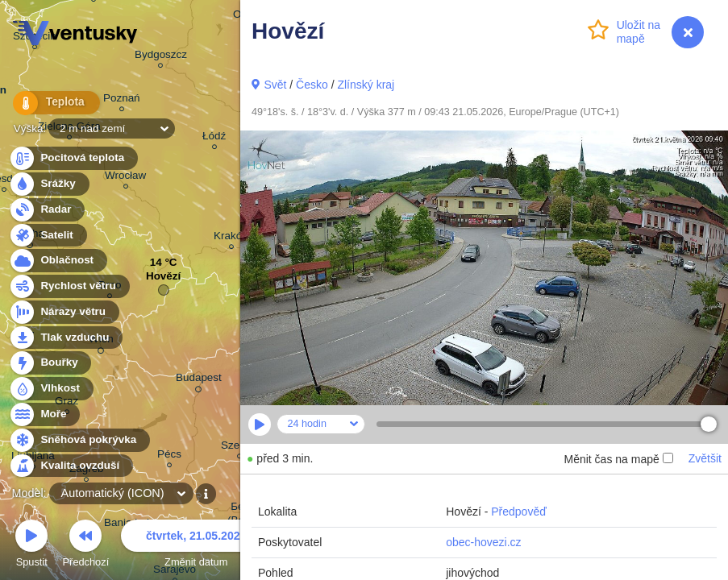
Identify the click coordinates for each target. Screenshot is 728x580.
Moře (44, 414)
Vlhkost (51, 389)
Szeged (239, 447)
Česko (312, 85)
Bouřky (50, 363)
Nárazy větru (64, 312)
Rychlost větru (69, 286)
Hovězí (163, 280)
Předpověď (519, 512)
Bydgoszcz (161, 57)
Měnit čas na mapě (618, 459)
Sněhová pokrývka (79, 440)
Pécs (169, 456)
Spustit (31, 546)
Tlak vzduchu (66, 338)
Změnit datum (196, 546)
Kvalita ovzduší (71, 466)
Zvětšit (705, 458)
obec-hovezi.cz (483, 542)
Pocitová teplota (73, 158)
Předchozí (86, 546)
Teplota (50, 104)
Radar (47, 210)
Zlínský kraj (366, 85)
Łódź (214, 138)
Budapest (199, 380)
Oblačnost (58, 261)
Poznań (122, 100)
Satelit (48, 236)
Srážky (49, 184)
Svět (275, 85)
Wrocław (125, 178)
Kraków (232, 238)
